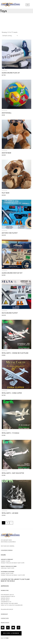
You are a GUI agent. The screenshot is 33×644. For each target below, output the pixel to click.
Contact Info (5, 618)
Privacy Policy (5, 623)
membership (4, 614)
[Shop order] (10, 36)
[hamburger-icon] (28, 5)
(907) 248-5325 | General (8, 546)
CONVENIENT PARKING (7, 550)
